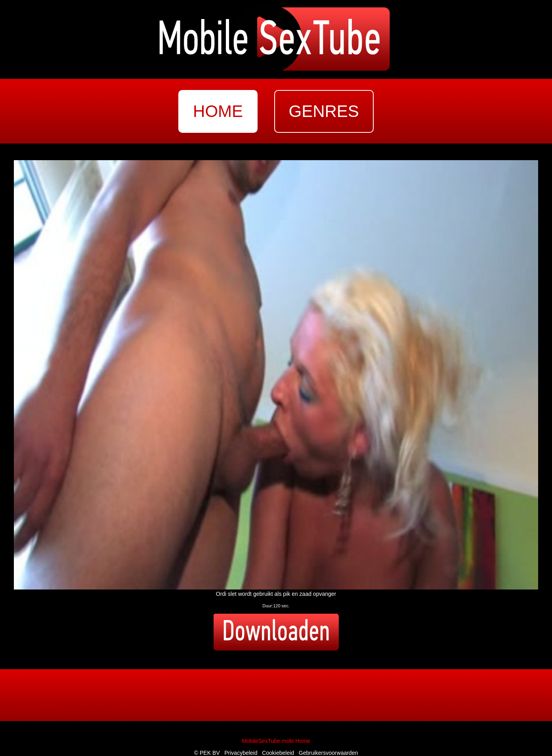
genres (324, 111)
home (218, 111)
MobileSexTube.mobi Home (276, 741)
